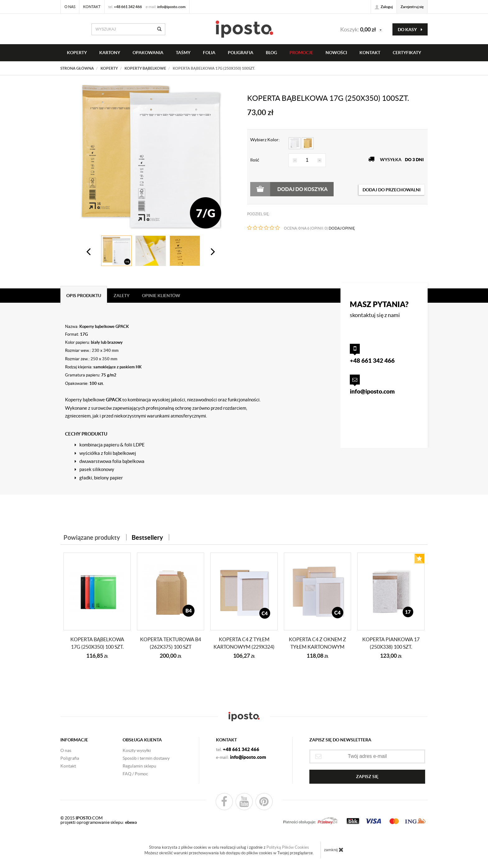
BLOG (271, 53)
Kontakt (92, 7)
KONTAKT (370, 53)
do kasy (410, 30)
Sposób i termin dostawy (146, 758)
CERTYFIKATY (407, 53)
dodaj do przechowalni (392, 190)
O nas (70, 7)
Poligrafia (241, 53)
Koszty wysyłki (137, 750)
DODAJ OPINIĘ (342, 228)
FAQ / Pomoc (135, 774)
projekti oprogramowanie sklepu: (99, 822)
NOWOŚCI (336, 53)
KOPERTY (77, 53)
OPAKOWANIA (148, 53)
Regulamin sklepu (139, 766)
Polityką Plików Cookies (288, 847)
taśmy (183, 53)
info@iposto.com (171, 7)
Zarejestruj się (412, 7)
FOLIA (209, 53)
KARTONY (110, 53)
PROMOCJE (301, 53)
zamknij (334, 850)
